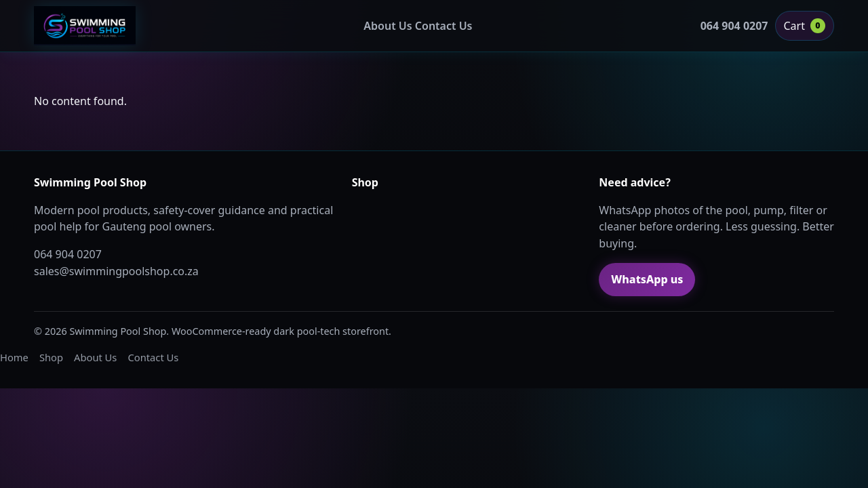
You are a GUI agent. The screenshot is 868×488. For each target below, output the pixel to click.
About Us (388, 26)
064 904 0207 (734, 26)
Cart (805, 26)
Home (14, 357)
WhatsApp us (647, 279)
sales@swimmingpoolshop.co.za (116, 271)
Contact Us (444, 26)
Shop (51, 357)
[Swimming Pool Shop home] (85, 26)
